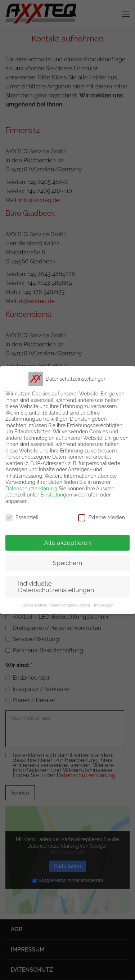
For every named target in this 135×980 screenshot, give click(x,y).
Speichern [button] (68, 563)
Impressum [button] (104, 605)
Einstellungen (56, 495)
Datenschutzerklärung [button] (70, 605)
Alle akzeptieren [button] (67, 543)
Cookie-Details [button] (34, 605)
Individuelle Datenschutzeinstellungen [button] (56, 587)
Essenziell (22, 518)
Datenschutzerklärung (31, 489)
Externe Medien (102, 518)
